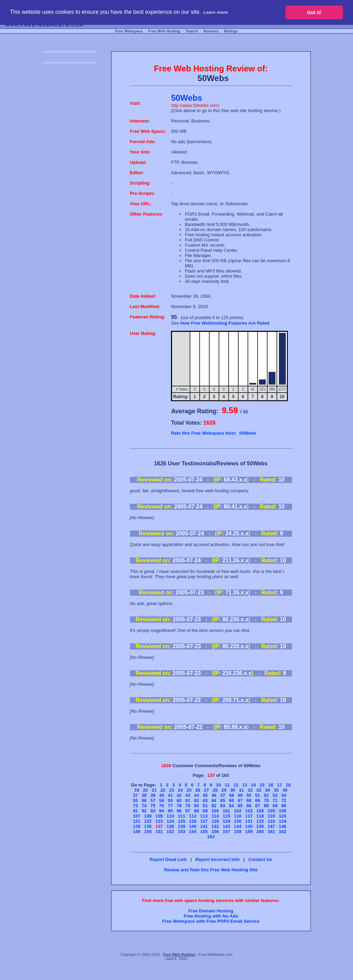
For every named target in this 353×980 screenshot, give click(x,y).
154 (193, 831)
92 (144, 811)
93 (153, 811)
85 (240, 806)
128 (215, 821)
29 (224, 790)
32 (250, 790)
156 (215, 831)
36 (285, 790)
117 (249, 816)
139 (182, 826)
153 (182, 831)
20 (145, 790)
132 (260, 821)
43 (188, 795)
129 (226, 821)
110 (170, 816)
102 (238, 811)
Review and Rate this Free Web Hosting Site (211, 870)
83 (223, 806)
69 (258, 800)
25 (189, 790)
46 (214, 795)
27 (206, 790)
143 (226, 826)
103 (249, 811)
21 (154, 790)
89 (275, 806)
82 (214, 806)
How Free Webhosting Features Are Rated (225, 323)
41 (170, 795)
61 (188, 800)
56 (144, 800)
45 (205, 795)
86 (249, 806)
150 (148, 831)
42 (179, 795)
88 (266, 806)
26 (198, 790)
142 (215, 826)
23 (171, 790)
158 (238, 831)
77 (170, 806)
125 (182, 821)
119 (271, 816)
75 (153, 806)
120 (283, 816)
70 (266, 800)
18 (288, 785)
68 (249, 800)
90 (284, 806)
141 (204, 826)
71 (275, 800)
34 (268, 790)
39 (153, 795)
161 (271, 831)
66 (231, 800)
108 (148, 816)
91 (135, 811)
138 (170, 826)
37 (135, 795)
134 (283, 821)
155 (204, 831)
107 (137, 816)
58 (162, 800)
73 (135, 806)
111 (182, 816)
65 (223, 800)
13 (244, 785)
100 (215, 811)
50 (249, 795)
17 (280, 785)
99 (205, 811)
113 (204, 816)
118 (260, 816)
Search (192, 31)
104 (260, 811)
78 (179, 806)
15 (262, 785)
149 (137, 831)
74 (144, 806)
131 (249, 821)
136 (148, 826)
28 (215, 790)
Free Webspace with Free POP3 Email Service (211, 921)
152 (170, 831)
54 (284, 795)
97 (188, 811)
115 (226, 816)
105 (271, 811)
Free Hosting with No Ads (211, 916)
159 (249, 831)
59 (170, 800)
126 (193, 821)
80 (196, 806)
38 (144, 795)
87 (258, 806)
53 (275, 795)
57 (153, 800)
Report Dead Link (168, 859)
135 (137, 826)
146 (260, 826)
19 (137, 790)
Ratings (231, 31)
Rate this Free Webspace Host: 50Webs (214, 433)
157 (226, 831)
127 (204, 821)
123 (159, 821)
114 (215, 816)
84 (231, 806)
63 (205, 800)
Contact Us (260, 859)
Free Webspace (129, 31)
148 (283, 826)
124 (170, 821)
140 (193, 826)
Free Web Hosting (164, 31)
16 (271, 785)
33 (259, 790)
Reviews (211, 31)
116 (238, 816)
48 (231, 795)
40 (162, 795)
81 (205, 806)
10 (218, 785)
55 (135, 800)
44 (196, 795)
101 (226, 811)
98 (196, 811)
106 (283, 811)
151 (159, 831)
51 (258, 795)
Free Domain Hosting (211, 911)
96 (179, 811)
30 (233, 790)
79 (188, 806)
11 (227, 785)
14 (253, 785)
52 (266, 795)
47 (223, 795)
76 (162, 806)
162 (283, 831)
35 (276, 790)
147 (271, 826)
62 (196, 800)
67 (240, 800)
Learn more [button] (216, 12)
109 (159, 816)
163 (211, 837)
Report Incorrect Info (218, 859)
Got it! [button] (314, 12)
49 (240, 795)
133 (271, 821)
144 (238, 826)
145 (249, 826)
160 (260, 831)
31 (241, 790)
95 (170, 811)
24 (180, 790)
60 (179, 800)
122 (148, 821)
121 (137, 821)
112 (193, 816)
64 (214, 800)
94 (162, 811)
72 (284, 800)
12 (236, 785)
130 (238, 821)
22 (163, 790)
